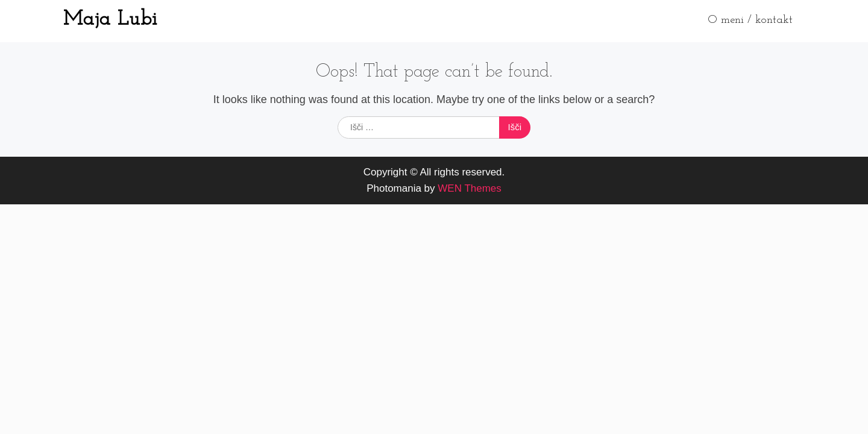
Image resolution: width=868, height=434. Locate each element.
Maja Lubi (110, 20)
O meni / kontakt (750, 20)
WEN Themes (470, 188)
